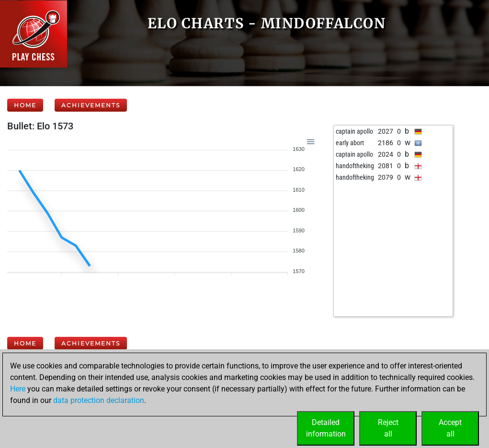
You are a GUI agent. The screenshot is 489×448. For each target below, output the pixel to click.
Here (18, 389)
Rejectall (388, 428)
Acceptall (450, 428)
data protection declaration (99, 400)
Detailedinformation (326, 428)
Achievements (91, 105)
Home (25, 105)
